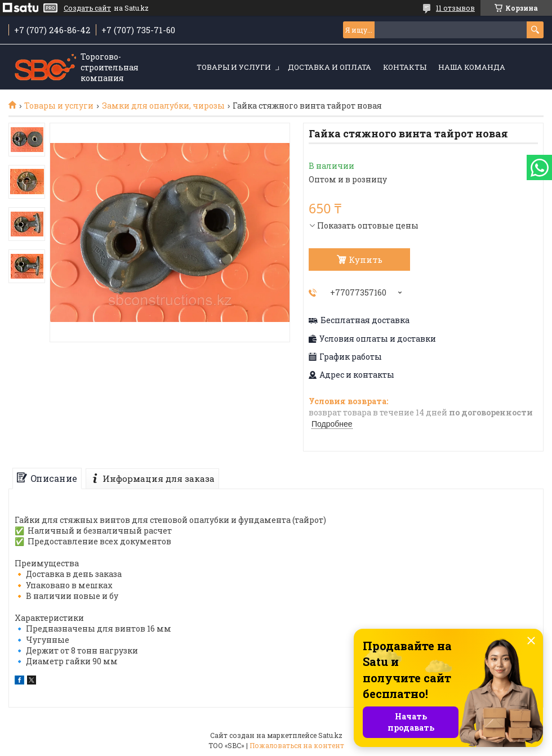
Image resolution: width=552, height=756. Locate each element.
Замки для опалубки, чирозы (163, 106)
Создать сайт (87, 8)
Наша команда (472, 67)
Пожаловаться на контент (297, 745)
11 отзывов (455, 8)
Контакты (405, 67)
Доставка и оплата (330, 67)
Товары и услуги (234, 67)
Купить (366, 260)
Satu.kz (330, 735)
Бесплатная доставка (365, 320)
